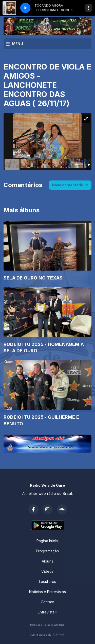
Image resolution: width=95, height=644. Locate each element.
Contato (48, 602)
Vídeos (47, 571)
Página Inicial (48, 541)
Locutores (48, 582)
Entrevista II (48, 612)
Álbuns (48, 561)
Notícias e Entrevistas (48, 592)
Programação (48, 551)
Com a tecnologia (48, 635)
